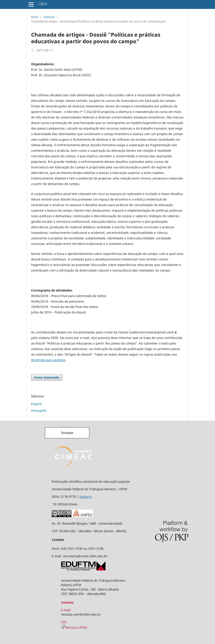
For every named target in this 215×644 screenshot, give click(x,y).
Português (39, 411)
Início (35, 17)
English (37, 404)
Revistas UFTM (74, 627)
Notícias (49, 17)
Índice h (86, 497)
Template (67, 433)
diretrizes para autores (48, 360)
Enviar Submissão (47, 377)
